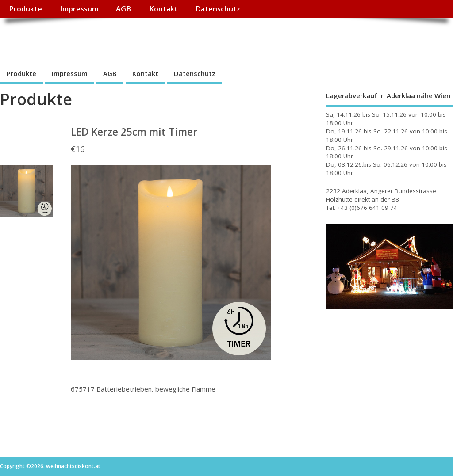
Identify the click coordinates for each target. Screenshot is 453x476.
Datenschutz (218, 9)
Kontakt (163, 9)
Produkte (25, 9)
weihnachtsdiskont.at (79, 38)
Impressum (79, 9)
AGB (123, 9)
